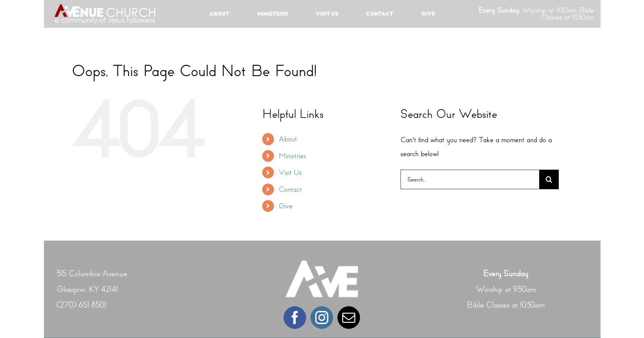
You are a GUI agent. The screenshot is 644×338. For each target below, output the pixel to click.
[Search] (549, 179)
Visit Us (290, 172)
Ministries (292, 156)
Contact (290, 189)
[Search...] (470, 179)
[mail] (349, 318)
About (288, 139)
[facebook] (295, 318)
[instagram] (322, 318)
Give (286, 206)
